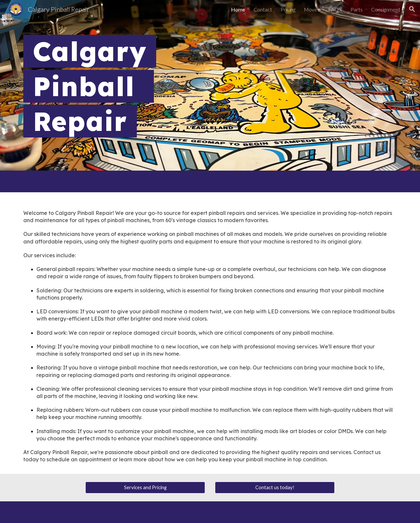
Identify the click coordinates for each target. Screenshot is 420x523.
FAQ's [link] (335, 9)
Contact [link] (263, 9)
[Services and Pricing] (145, 487)
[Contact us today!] (275, 487)
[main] (210, 85)
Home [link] (238, 9)
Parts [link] (357, 9)
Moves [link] (312, 9)
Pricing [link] (288, 9)
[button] (412, 9)
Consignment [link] (386, 9)
